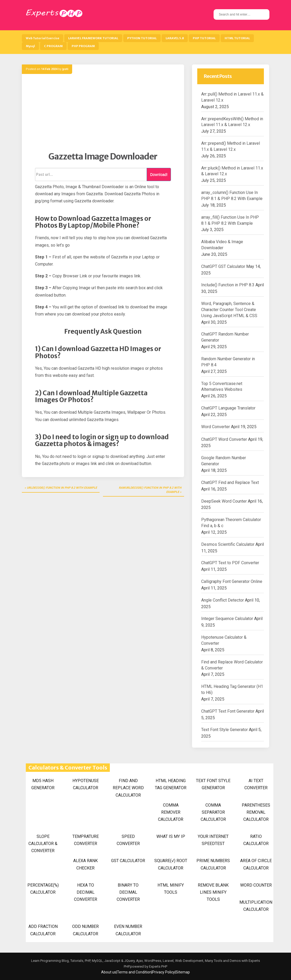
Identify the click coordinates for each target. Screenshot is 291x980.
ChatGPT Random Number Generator (225, 337)
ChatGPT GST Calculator (223, 266)
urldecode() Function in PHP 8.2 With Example (62, 488)
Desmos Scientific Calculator (228, 544)
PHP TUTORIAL (204, 38)
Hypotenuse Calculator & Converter (224, 640)
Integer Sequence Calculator (227, 619)
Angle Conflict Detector (223, 600)
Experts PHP (158, 966)
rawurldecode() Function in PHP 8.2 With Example (150, 490)
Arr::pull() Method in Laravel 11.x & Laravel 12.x (232, 97)
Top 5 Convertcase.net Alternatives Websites (222, 387)
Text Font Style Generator (225, 730)
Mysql (30, 46)
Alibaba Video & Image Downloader (222, 245)
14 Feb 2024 (49, 69)
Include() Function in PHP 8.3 (228, 285)
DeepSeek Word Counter (224, 501)
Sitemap (183, 972)
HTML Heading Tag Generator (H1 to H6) (232, 689)
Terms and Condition (134, 972)
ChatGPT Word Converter (224, 439)
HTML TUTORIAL (237, 38)
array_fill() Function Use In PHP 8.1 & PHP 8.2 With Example (230, 220)
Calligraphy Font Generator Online (232, 581)
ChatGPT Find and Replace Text (230, 482)
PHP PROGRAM (83, 46)
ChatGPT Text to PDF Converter (230, 563)
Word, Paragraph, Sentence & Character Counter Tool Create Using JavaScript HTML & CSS (229, 310)
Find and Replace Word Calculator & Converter (232, 665)
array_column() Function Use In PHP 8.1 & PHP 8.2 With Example (232, 196)
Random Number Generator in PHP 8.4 (228, 362)
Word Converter (216, 427)
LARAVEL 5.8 (175, 38)
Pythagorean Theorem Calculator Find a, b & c (231, 523)
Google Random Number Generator (224, 461)
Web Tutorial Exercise (43, 38)
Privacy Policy (164, 972)
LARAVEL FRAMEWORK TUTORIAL (93, 38)
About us (109, 972)
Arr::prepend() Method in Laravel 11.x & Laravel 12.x (231, 146)
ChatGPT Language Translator (228, 408)
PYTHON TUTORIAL (142, 38)
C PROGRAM (53, 46)
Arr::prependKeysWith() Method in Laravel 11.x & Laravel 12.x (232, 122)
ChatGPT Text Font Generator (228, 711)
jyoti (65, 69)
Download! (159, 174)
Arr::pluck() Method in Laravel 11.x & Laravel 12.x (232, 171)
